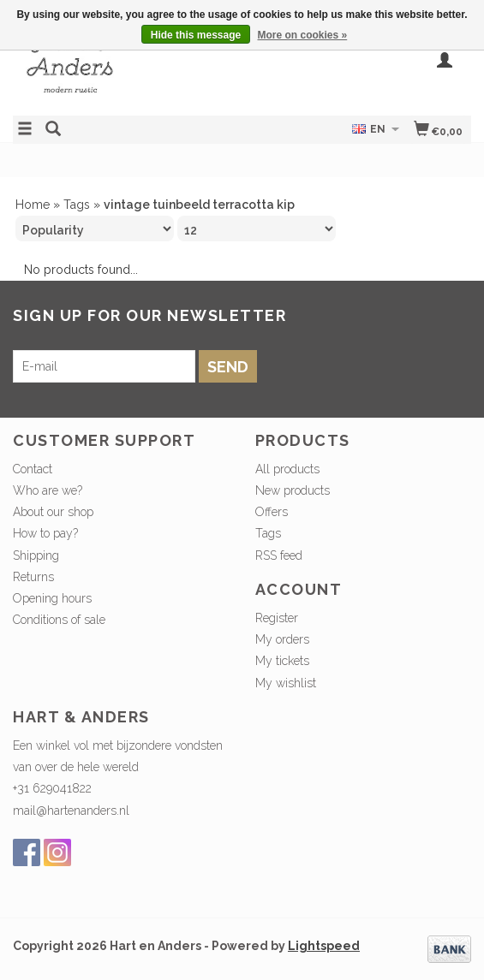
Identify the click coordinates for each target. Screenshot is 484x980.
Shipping (36, 555)
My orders (282, 639)
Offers (272, 512)
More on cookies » (303, 35)
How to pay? (45, 533)
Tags (77, 205)
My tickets (282, 661)
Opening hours (52, 598)
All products (287, 469)
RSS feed (279, 555)
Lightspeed (324, 946)
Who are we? (48, 490)
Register (277, 618)
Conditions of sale (59, 620)
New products (293, 490)
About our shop (53, 512)
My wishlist (286, 683)
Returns (33, 577)
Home (33, 205)
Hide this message (196, 35)
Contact (33, 469)
